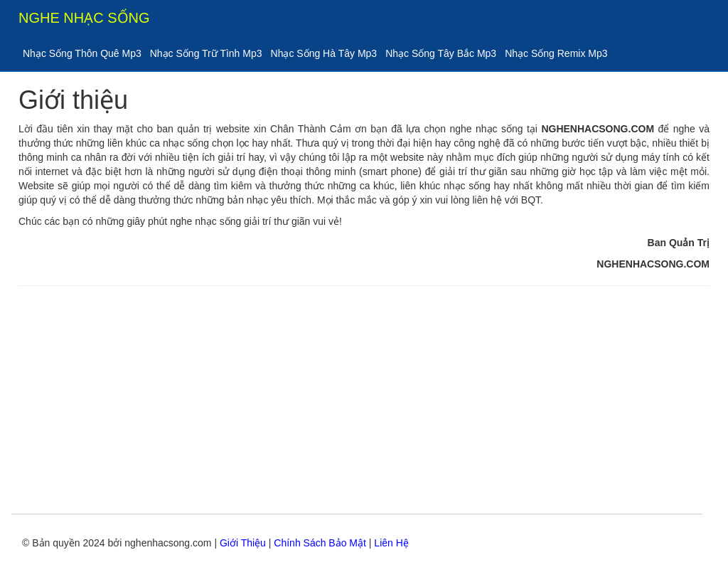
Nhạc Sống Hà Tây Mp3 (324, 53)
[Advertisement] (364, 400)
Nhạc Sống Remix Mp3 (556, 53)
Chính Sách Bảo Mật (320, 543)
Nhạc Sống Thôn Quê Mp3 (82, 53)
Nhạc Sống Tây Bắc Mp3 (441, 53)
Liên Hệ (391, 543)
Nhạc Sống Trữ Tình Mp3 (206, 53)
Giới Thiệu (243, 543)
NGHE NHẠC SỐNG (84, 18)
